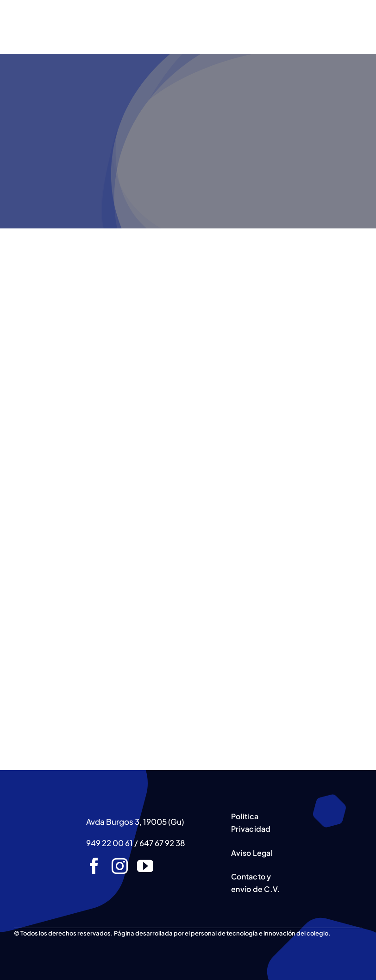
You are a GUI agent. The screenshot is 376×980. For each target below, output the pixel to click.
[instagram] (120, 866)
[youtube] (145, 866)
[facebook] (94, 866)
